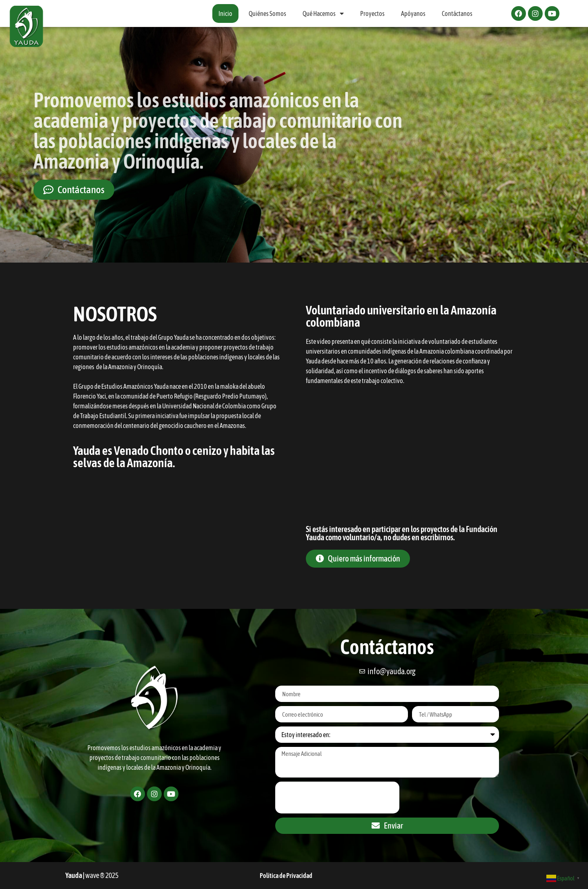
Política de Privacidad (286, 876)
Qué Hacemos (323, 13)
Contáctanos (457, 13)
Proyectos (372, 13)
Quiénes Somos (267, 13)
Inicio (225, 13)
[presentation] (337, 798)
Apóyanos (413, 13)
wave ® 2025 (102, 875)
